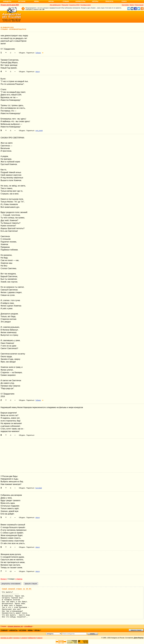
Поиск (124, 1)
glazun (38, 72)
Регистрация (139, 5)
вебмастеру (32, 638)
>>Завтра (19, 579)
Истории (22, 1)
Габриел (38, 53)
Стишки (66, 1)
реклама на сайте (6, 638)
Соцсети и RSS (74, 5)
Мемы (37, 1)
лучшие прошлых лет (15, 626)
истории (23, 630)
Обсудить (22, 53)
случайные (28, 626)
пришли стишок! (136, 630)
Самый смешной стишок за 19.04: (17, 589)
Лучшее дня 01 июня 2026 (10, 5)
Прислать (109, 1)
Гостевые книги (86, 5)
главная (4, 630)
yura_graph (39, 131)
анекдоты (13, 630)
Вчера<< (4, 579)
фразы (37, 630)
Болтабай (39, 488)
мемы (30, 630)
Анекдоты (7, 1)
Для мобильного (55, 5)
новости (40, 638)
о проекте (24, 638)
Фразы (51, 1)
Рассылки (65, 5)
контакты (17, 638)
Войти (132, 5)
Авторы (95, 1)
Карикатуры (80, 1)
